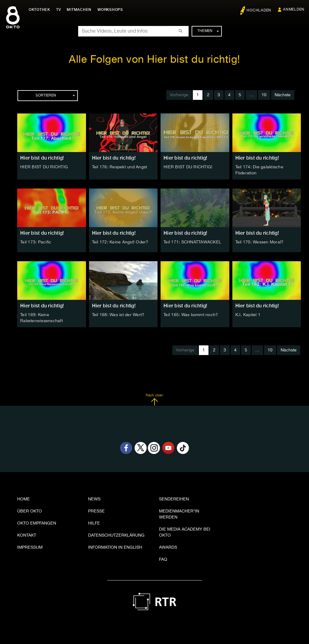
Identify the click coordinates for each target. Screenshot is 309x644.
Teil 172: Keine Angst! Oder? (120, 242)
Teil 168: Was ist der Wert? (118, 315)
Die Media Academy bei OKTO (185, 532)
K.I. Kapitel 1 (248, 315)
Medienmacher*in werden (179, 514)
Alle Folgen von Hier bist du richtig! (154, 60)
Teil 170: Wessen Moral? (260, 242)
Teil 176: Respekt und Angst (120, 167)
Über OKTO (30, 511)
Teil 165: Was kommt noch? (191, 315)
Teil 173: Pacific (36, 242)
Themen (208, 31)
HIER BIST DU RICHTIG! (188, 167)
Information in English (115, 547)
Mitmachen (79, 10)
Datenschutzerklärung (116, 535)
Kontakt (27, 535)
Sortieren (55, 96)
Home (24, 499)
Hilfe (94, 523)
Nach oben (154, 400)
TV (59, 10)
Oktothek (39, 10)
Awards (168, 547)
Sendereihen (174, 499)
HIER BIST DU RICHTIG (44, 167)
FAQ (163, 560)
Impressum (30, 547)
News (94, 499)
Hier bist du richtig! (42, 158)
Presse (96, 511)
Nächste (283, 95)
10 (264, 95)
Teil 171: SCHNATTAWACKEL (192, 242)
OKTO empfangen (37, 523)
